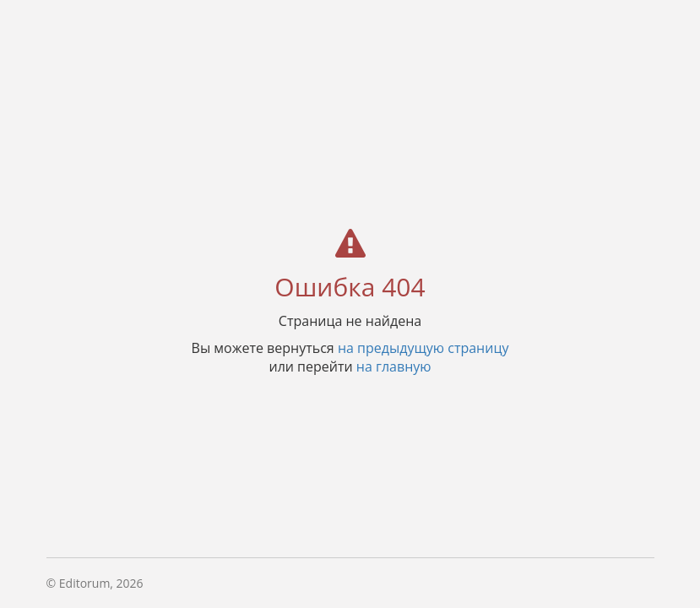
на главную (394, 366)
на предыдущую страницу (423, 347)
